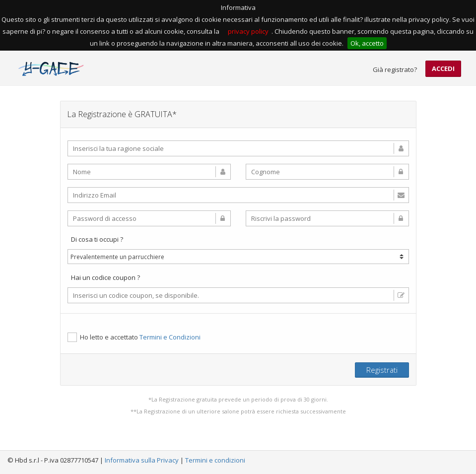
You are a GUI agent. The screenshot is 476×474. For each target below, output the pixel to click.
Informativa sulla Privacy (142, 460)
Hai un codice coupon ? (105, 277)
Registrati (382, 370)
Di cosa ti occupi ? (97, 239)
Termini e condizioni (215, 460)
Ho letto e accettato (134, 337)
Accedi (443, 68)
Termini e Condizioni (170, 337)
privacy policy (248, 31)
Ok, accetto (367, 43)
